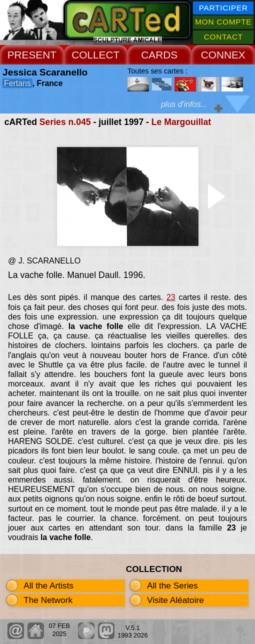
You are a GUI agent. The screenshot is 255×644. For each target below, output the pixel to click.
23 (171, 297)
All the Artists (48, 585)
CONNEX (223, 55)
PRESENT (32, 55)
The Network (48, 600)
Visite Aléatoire (175, 600)
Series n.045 (65, 122)
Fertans (17, 83)
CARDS (159, 55)
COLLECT (95, 55)
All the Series (172, 585)
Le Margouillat (181, 122)
